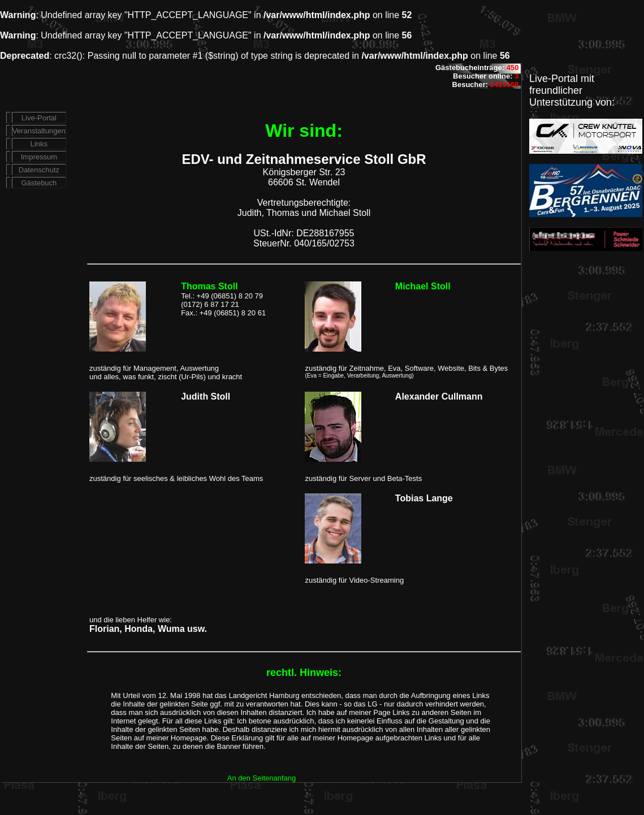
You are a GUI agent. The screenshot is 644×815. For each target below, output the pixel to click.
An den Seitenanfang (262, 778)
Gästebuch (39, 183)
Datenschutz (39, 170)
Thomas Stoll (209, 286)
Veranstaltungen (39, 131)
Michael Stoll (423, 286)
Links (39, 144)
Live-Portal (39, 118)
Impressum (39, 157)
